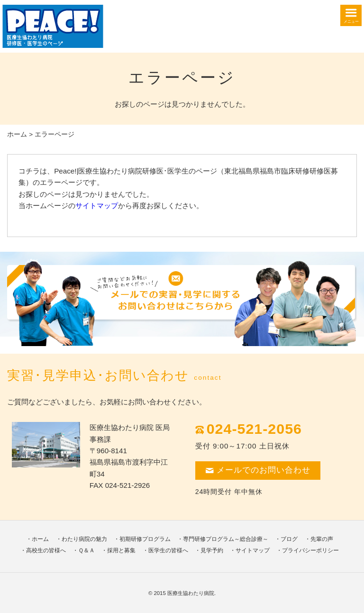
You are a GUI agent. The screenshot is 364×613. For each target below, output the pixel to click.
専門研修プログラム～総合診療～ (226, 539)
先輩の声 (322, 539)
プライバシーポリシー (310, 550)
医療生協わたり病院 (191, 593)
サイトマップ (97, 206)
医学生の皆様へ (168, 550)
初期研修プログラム (145, 539)
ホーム (17, 134)
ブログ (289, 539)
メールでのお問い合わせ (258, 470)
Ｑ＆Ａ (86, 550)
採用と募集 (121, 550)
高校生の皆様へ (46, 550)
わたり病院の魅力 (84, 539)
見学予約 (212, 550)
